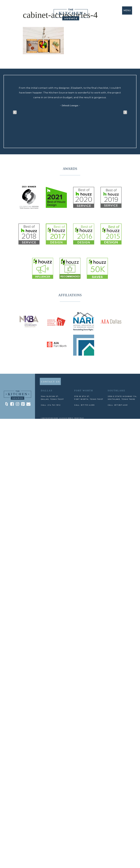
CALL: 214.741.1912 (51, 405)
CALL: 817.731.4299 (84, 405)
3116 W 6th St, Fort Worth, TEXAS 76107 (89, 398)
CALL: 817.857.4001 (118, 405)
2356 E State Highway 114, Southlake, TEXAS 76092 (122, 398)
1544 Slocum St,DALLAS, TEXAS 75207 (52, 398)
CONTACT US (50, 382)
